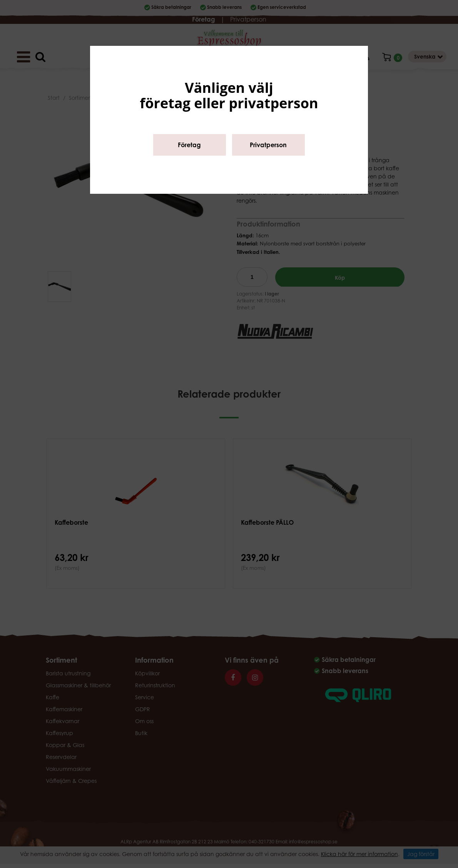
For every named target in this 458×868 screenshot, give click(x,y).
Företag (189, 145)
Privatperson (268, 145)
